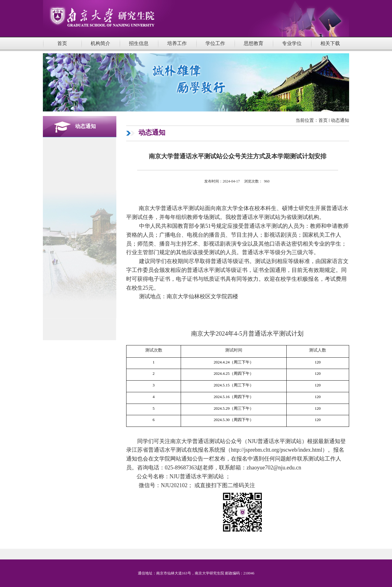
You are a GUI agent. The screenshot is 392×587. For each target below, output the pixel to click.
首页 (323, 120)
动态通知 (340, 120)
